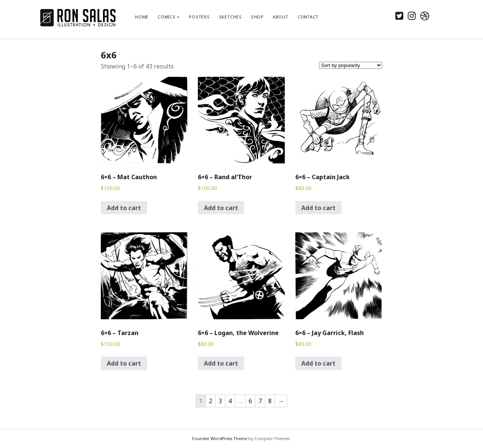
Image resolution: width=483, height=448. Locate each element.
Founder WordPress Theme (220, 438)
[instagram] (412, 16)
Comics (167, 17)
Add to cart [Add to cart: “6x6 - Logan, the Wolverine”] (221, 363)
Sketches (230, 17)
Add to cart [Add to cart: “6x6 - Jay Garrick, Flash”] (318, 363)
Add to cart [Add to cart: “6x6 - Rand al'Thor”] (221, 208)
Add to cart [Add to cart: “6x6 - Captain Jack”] (318, 208)
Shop (257, 17)
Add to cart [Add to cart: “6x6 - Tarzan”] (124, 363)
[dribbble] (425, 16)
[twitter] (399, 16)
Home (142, 17)
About (281, 17)
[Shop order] (351, 65)
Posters (199, 17)
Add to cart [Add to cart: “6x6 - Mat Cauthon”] (124, 208)
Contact (308, 17)
